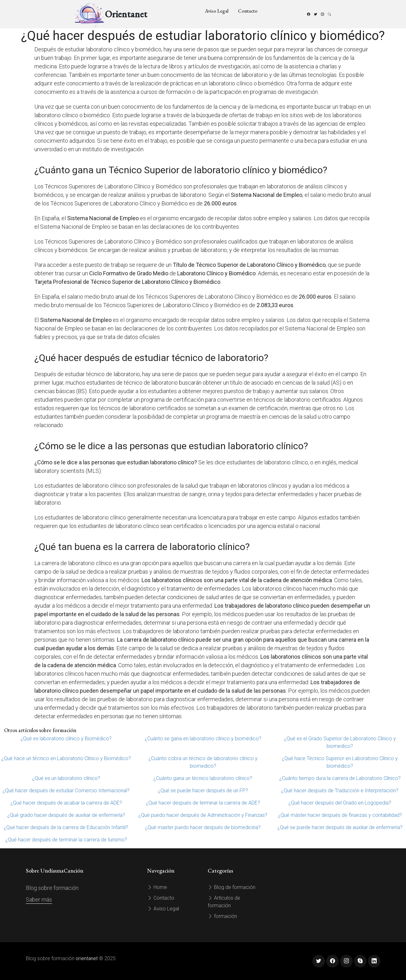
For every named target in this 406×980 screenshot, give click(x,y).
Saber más (39, 900)
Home (157, 887)
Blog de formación (232, 887)
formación (222, 916)
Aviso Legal (217, 11)
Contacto (248, 11)
